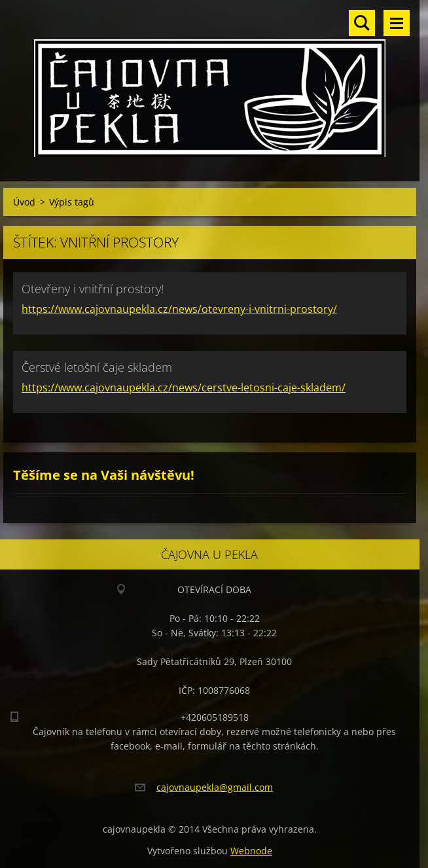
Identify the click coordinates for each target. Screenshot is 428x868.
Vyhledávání (362, 23)
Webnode (251, 851)
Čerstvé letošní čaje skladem (97, 367)
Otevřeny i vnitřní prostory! (93, 289)
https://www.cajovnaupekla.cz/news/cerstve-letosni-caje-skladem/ (184, 388)
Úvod (24, 202)
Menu (397, 23)
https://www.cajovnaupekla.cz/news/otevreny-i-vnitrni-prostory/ (179, 309)
